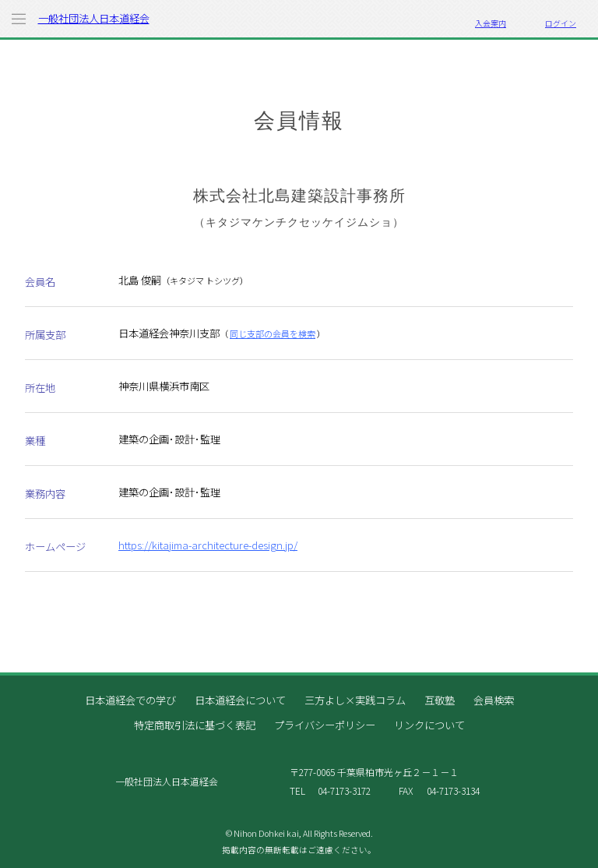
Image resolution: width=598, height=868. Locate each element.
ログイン (561, 23)
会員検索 (494, 700)
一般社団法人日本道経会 (94, 18)
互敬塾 (440, 700)
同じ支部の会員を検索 (273, 333)
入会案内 (491, 23)
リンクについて (429, 725)
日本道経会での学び (130, 700)
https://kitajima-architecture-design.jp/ (208, 545)
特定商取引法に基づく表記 (195, 725)
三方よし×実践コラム (355, 700)
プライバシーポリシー (325, 725)
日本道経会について (240, 700)
